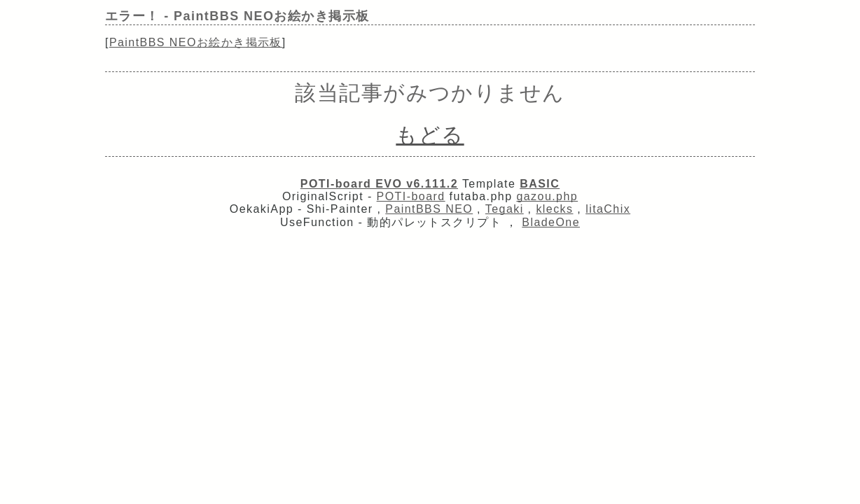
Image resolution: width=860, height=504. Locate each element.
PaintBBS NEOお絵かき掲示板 (196, 42)
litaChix (608, 209)
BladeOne (551, 222)
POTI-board (411, 196)
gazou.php (547, 196)
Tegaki (505, 209)
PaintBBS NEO (429, 209)
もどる (430, 135)
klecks (554, 209)
